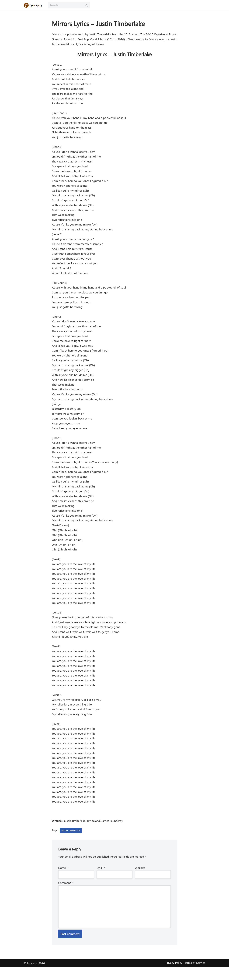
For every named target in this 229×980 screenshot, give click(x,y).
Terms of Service (195, 975)
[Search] (65, 5)
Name (63, 880)
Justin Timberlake (71, 842)
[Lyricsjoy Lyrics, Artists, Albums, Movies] (33, 5)
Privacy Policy (174, 975)
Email (101, 880)
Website (140, 880)
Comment (66, 895)
